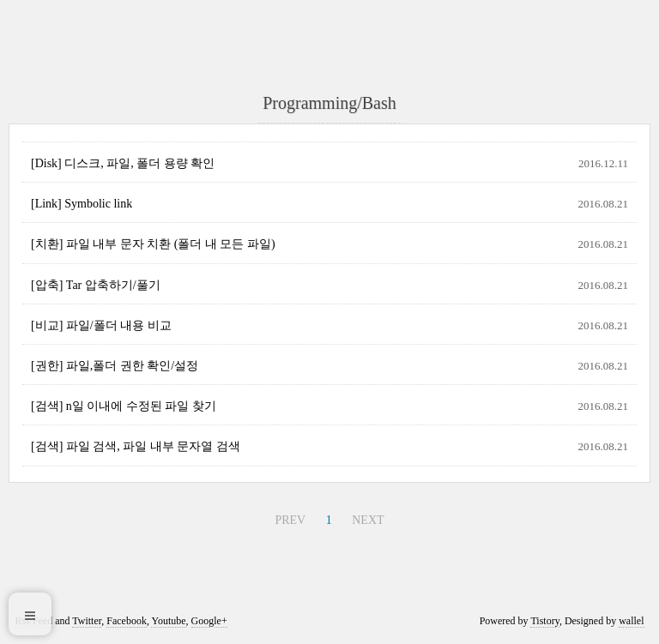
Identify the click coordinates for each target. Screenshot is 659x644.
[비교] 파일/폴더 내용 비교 (101, 325)
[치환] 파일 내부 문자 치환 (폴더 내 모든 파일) (153, 244)
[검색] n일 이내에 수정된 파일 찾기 (124, 406)
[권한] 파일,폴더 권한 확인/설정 (115, 366)
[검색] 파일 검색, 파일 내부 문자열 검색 (136, 446)
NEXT (368, 520)
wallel (631, 621)
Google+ (209, 621)
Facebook (127, 621)
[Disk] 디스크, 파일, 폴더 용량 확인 (123, 163)
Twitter (87, 621)
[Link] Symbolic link (82, 204)
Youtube (168, 621)
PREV (290, 520)
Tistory (544, 621)
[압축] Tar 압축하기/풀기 (96, 285)
